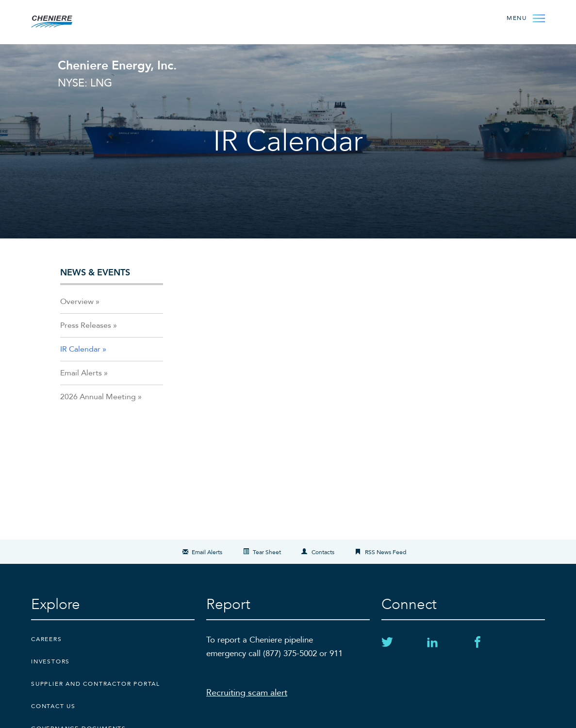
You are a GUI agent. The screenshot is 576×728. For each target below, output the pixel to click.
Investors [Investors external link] (50, 661)
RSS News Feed (386, 552)
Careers (47, 639)
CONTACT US (53, 706)
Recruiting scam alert (247, 693)
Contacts (323, 552)
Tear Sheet (267, 552)
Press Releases (86, 325)
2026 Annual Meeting (98, 397)
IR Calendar (80, 349)
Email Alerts (81, 373)
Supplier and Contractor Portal (96, 684)
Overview (77, 302)
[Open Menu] (526, 17)
